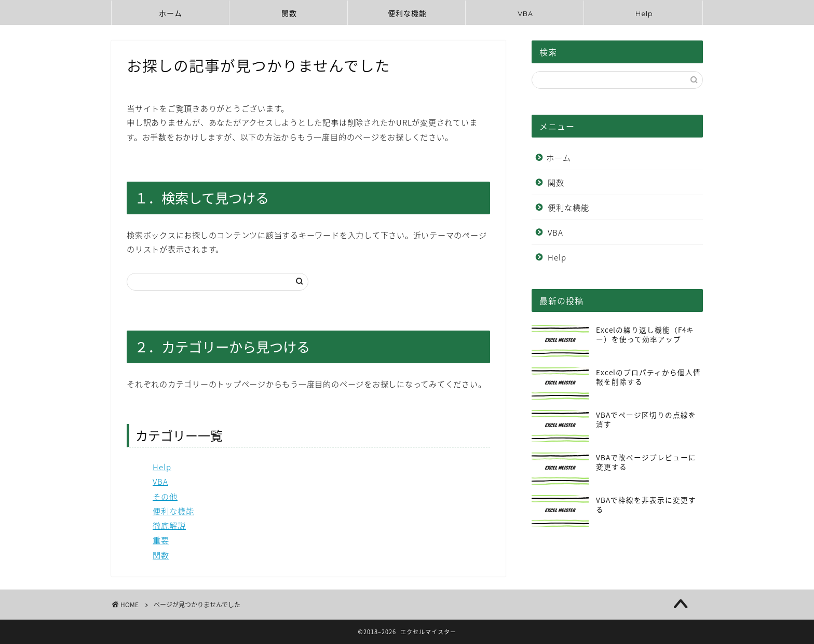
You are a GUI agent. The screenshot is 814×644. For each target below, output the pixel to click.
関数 (289, 13)
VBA (525, 13)
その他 (165, 496)
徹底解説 (169, 525)
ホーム (171, 13)
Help (644, 13)
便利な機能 (407, 13)
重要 (161, 540)
